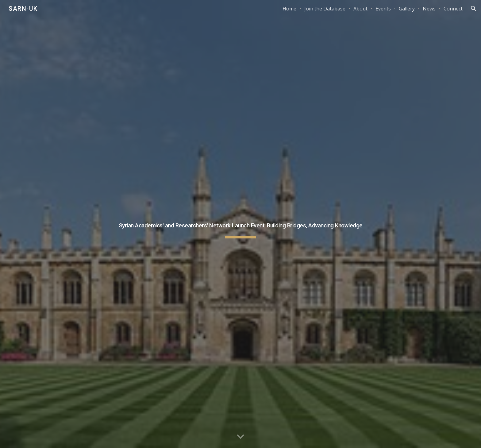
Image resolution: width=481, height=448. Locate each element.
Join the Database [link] (325, 9)
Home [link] (289, 9)
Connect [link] (453, 9)
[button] (474, 9)
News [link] (429, 9)
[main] (240, 224)
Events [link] (383, 9)
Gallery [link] (407, 9)
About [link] (360, 9)
